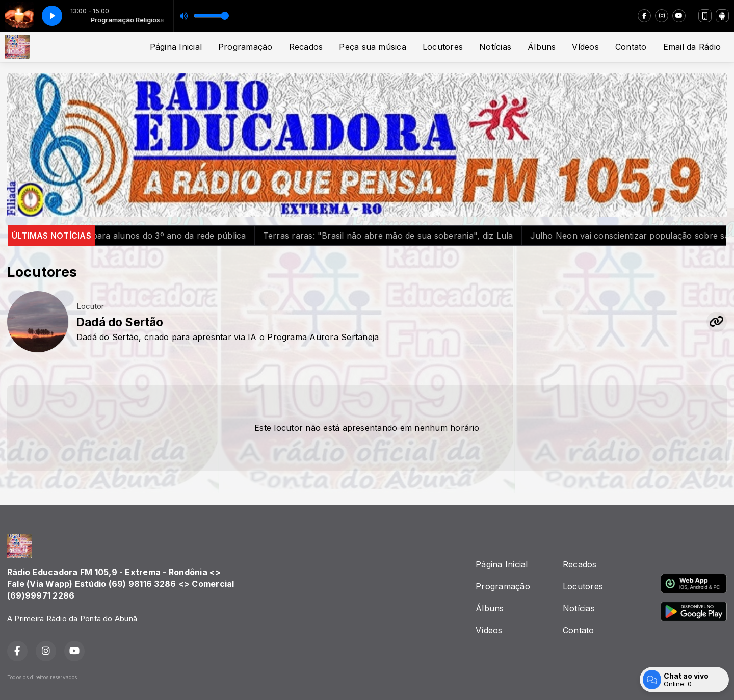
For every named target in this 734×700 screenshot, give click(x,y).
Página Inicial (176, 47)
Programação (245, 47)
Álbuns (542, 47)
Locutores (443, 47)
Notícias (495, 47)
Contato (631, 47)
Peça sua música (373, 47)
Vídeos (585, 47)
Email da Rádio (692, 47)
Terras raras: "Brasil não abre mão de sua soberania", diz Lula (409, 236)
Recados (306, 47)
